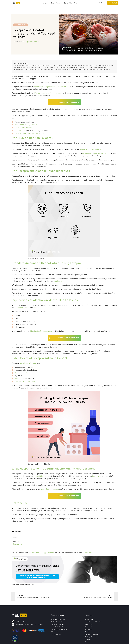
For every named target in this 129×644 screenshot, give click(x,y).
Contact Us (68, 3)
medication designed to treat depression (50, 87)
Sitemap (87, 642)
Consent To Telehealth (92, 634)
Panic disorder (20, 130)
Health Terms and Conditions (94, 622)
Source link (17, 544)
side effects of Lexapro (50, 489)
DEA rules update (56, 634)
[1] (73, 353)
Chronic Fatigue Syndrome (59, 629)
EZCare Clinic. (88, 553)
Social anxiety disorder (23, 128)
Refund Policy (89, 627)
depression (18, 308)
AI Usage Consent (90, 637)
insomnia (96, 476)
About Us (88, 632)
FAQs (76, 3)
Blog (53, 3)
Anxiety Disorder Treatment (59, 622)
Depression (21, 25)
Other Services (55, 632)
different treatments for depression (47, 93)
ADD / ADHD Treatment (58, 619)
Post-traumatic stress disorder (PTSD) (29, 133)
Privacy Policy (89, 624)
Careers (87, 639)
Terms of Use (89, 619)
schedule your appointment (43, 553)
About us (59, 3)
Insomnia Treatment (57, 627)
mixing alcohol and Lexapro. (91, 149)
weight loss (40, 476)
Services (45, 3)
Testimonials (89, 629)
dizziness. (58, 281)
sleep (36, 308)
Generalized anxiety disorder (26, 125)
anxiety (27, 308)
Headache (18, 379)
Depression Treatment (58, 624)
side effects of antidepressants (42, 331)
